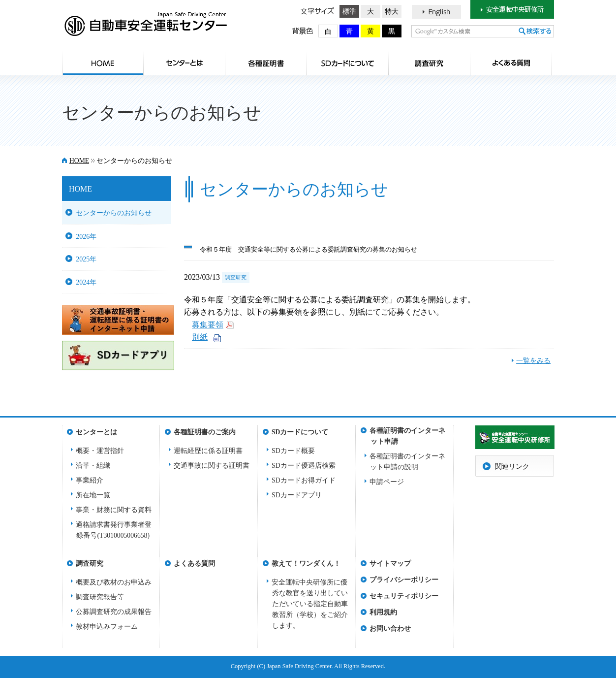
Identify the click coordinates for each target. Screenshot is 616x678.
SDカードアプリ (297, 495)
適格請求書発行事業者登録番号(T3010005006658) (114, 530)
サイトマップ (390, 564)
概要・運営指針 (100, 451)
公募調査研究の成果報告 (114, 612)
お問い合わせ (390, 629)
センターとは (185, 63)
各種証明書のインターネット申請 (407, 434)
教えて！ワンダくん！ (306, 564)
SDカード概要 (293, 451)
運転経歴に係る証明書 (208, 451)
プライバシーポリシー (404, 580)
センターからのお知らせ (114, 213)
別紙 (200, 337)
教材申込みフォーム (107, 627)
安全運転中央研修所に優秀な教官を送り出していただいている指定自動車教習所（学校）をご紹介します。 (310, 604)
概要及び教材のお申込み (114, 582)
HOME (103, 63)
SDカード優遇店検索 (304, 466)
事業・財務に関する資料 (114, 510)
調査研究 (430, 63)
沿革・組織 (93, 466)
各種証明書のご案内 (266, 63)
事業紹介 (90, 480)
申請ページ (387, 482)
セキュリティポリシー (404, 596)
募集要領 (208, 325)
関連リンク (512, 467)
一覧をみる (533, 361)
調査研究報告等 (100, 597)
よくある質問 (511, 63)
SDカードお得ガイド (304, 480)
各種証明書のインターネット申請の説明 (407, 462)
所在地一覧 (93, 495)
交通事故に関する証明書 (212, 466)
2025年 (86, 259)
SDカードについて (348, 63)
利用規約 (383, 612)
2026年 (86, 236)
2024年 (86, 282)
